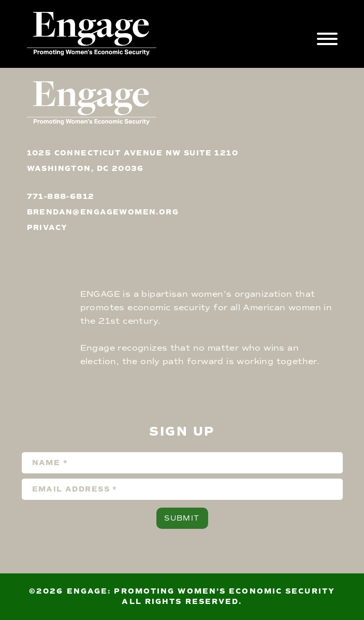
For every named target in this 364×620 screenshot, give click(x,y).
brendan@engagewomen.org (103, 212)
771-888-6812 (61, 197)
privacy (47, 228)
